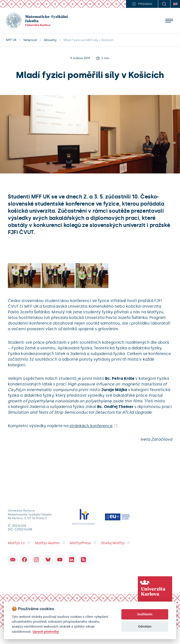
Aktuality (50, 40)
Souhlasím (145, 614)
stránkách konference (91, 426)
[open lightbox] (24, 276)
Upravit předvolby (45, 631)
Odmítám (145, 626)
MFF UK (11, 40)
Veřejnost (30, 40)
